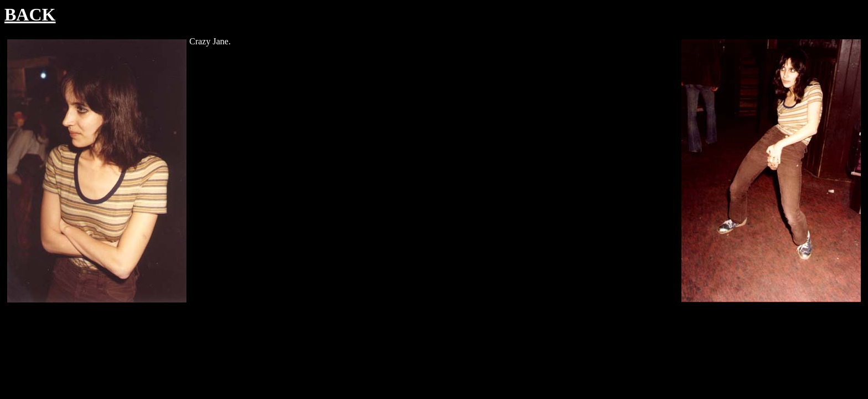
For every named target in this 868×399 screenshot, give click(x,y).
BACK (30, 14)
